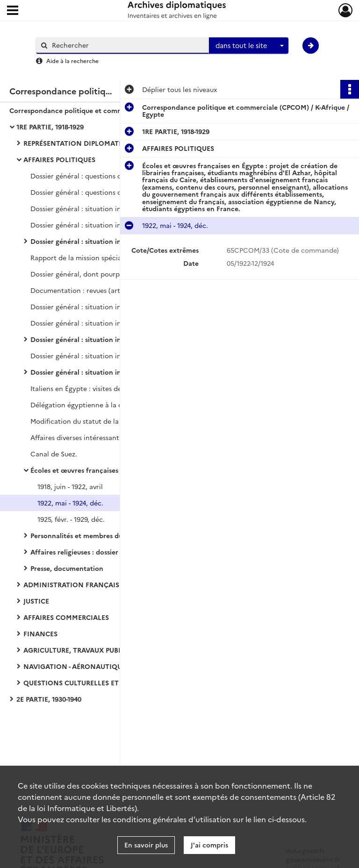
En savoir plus (146, 845)
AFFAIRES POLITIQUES (59, 159)
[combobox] (249, 46)
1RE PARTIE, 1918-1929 (50, 127)
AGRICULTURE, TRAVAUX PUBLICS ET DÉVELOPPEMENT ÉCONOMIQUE (117, 650)
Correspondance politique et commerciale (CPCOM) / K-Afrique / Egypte (103, 110)
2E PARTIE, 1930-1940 (49, 699)
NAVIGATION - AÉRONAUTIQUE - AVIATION (93, 666)
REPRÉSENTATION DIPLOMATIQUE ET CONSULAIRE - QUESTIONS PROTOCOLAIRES (117, 143)
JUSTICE (36, 601)
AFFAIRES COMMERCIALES (66, 617)
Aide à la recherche (72, 60)
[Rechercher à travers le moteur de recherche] (127, 45)
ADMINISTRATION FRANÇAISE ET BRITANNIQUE (102, 584)
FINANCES (40, 633)
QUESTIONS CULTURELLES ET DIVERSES (88, 683)
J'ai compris (209, 845)
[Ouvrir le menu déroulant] (13, 11)
